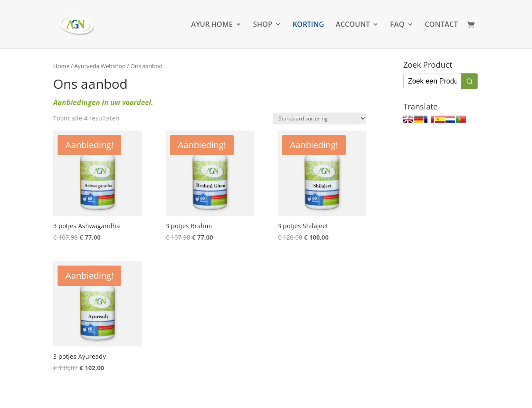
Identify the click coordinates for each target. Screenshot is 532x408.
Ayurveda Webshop (100, 66)
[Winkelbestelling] (320, 118)
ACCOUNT (353, 25)
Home (61, 66)
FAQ (397, 25)
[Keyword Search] (432, 81)
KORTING (308, 25)
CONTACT (441, 25)
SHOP (263, 25)
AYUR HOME (212, 25)
